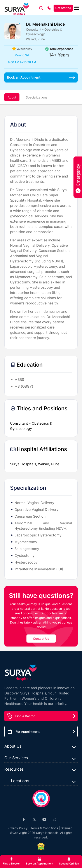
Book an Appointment (41, 77)
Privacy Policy (17, 828)
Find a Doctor (25, 716)
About (12, 97)
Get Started (63, 8)
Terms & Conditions (44, 828)
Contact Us (41, 639)
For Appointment (28, 732)
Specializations (37, 97)
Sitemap (67, 828)
